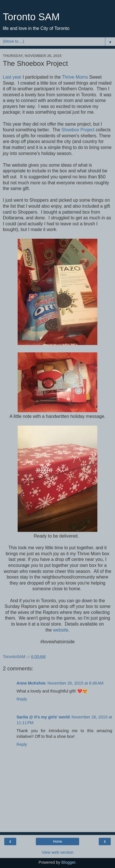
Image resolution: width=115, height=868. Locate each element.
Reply (22, 699)
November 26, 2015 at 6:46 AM (75, 683)
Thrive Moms (75, 77)
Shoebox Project (78, 130)
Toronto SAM (31, 17)
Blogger (68, 862)
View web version (57, 852)
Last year (12, 77)
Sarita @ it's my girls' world (43, 717)
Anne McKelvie (31, 683)
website (61, 630)
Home (57, 842)
